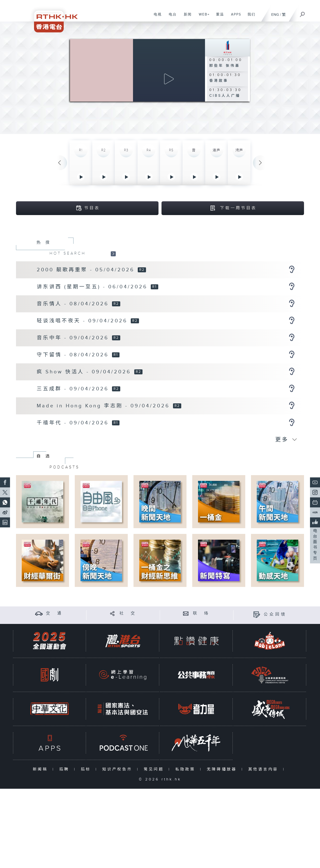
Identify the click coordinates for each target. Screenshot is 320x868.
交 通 (54, 614)
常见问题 (155, 770)
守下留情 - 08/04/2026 (74, 355)
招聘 (65, 770)
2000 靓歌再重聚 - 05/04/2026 (87, 270)
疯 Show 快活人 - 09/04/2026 (85, 372)
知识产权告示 (118, 770)
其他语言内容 (264, 770)
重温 (218, 17)
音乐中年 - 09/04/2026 (74, 338)
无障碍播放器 (223, 770)
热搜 (45, 243)
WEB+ (202, 17)
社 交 (128, 614)
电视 (156, 17)
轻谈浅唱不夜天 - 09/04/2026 (83, 321)
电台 (171, 17)
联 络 (201, 614)
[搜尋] (302, 13)
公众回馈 (275, 615)
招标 (87, 770)
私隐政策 (186, 770)
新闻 (186, 17)
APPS (234, 17)
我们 (250, 17)
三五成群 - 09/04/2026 (74, 389)
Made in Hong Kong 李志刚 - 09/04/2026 (104, 406)
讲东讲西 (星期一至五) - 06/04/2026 (93, 287)
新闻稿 (41, 770)
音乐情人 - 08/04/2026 (74, 304)
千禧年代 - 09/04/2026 (74, 423)
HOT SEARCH (68, 254)
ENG (275, 15)
